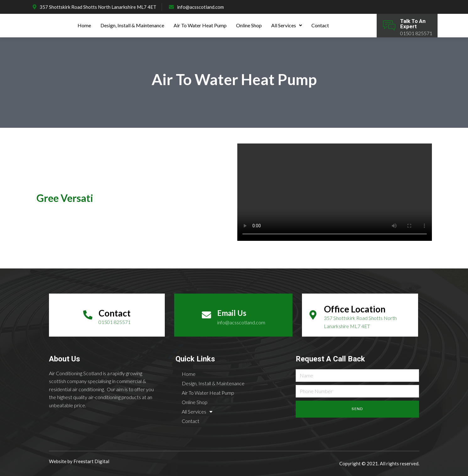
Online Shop (249, 25)
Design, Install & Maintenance (132, 25)
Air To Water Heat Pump (200, 25)
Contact (320, 25)
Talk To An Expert (413, 24)
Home (84, 25)
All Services (287, 25)
